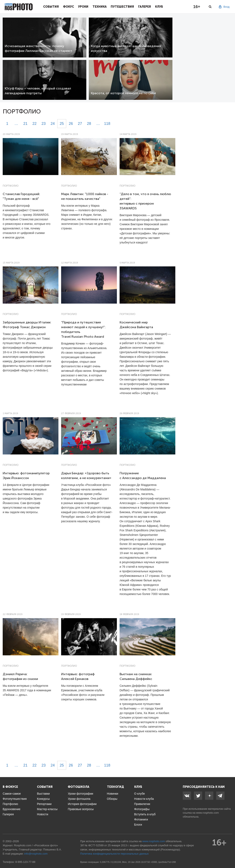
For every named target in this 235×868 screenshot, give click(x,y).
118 (107, 124)
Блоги (138, 825)
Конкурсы (43, 799)
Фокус (68, 7)
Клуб (159, 7)
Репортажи (44, 804)
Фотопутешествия (15, 799)
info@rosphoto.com (36, 854)
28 (89, 124)
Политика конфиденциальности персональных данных (115, 854)
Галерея (145, 7)
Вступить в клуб (145, 814)
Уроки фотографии (80, 794)
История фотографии (82, 804)
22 (34, 124)
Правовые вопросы (81, 809)
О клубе (140, 794)
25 (62, 124)
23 (44, 124)
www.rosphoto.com (208, 813)
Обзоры (112, 799)
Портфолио (11, 186)
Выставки (43, 794)
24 (53, 124)
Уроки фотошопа (79, 799)
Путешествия (122, 7)
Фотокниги (141, 819)
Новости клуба (144, 799)
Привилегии (142, 804)
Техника (100, 7)
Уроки (83, 7)
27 (80, 124)
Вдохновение (12, 809)
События (51, 7)
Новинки (113, 794)
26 (71, 124)
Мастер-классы (47, 809)
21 (25, 124)
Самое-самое (12, 794)
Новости (43, 814)
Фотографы (142, 809)
